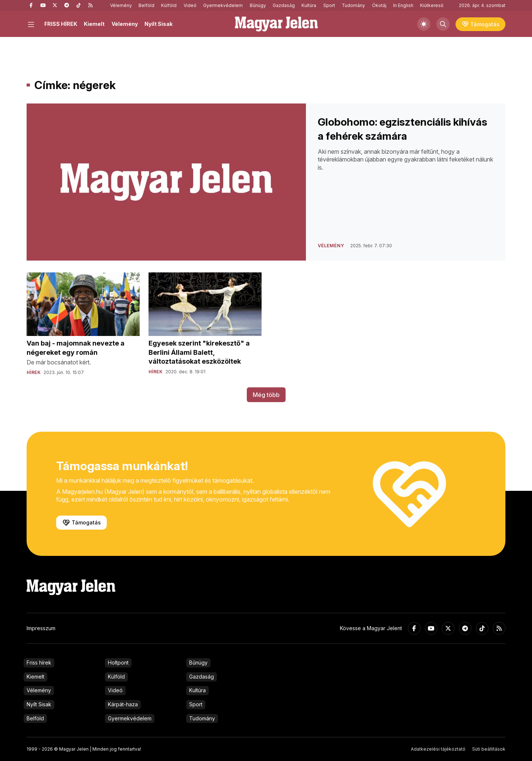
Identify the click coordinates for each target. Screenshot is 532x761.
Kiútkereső (432, 5)
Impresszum (41, 628)
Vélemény (121, 5)
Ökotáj (379, 5)
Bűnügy (258, 5)
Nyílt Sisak (158, 24)
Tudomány (353, 5)
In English (403, 5)
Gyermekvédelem (223, 5)
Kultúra (309, 5)
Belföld (146, 5)
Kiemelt (94, 24)
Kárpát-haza (123, 704)
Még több (266, 395)
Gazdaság (284, 5)
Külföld (169, 5)
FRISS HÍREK (61, 24)
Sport (329, 5)
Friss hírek (39, 663)
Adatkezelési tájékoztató (438, 749)
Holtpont (118, 663)
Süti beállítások (489, 749)
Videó (190, 5)
